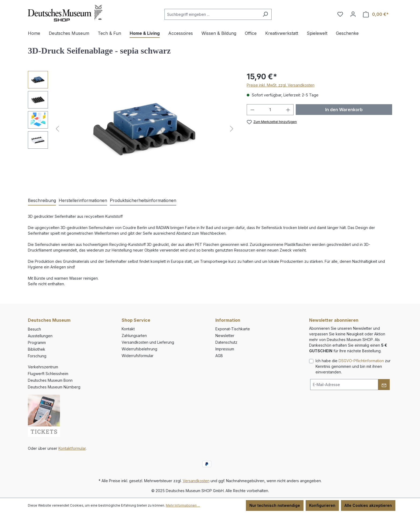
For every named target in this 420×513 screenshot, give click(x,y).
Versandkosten (196, 481)
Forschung (37, 356)
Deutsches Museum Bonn (50, 380)
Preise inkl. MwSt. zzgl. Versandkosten (281, 85)
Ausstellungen (40, 336)
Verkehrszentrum (43, 367)
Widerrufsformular (138, 356)
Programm (37, 342)
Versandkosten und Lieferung (148, 342)
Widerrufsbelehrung (139, 349)
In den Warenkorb (344, 110)
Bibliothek (37, 349)
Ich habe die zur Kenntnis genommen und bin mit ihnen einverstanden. (353, 366)
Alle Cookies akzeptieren (368, 505)
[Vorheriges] (57, 129)
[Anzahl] (270, 110)
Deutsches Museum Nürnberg (54, 387)
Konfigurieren (322, 505)
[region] (132, 129)
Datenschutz (226, 342)
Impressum (225, 349)
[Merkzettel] (340, 14)
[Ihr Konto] (353, 14)
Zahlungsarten (134, 336)
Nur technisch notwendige (275, 505)
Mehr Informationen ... (183, 505)
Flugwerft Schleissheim (48, 374)
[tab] (42, 201)
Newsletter (225, 336)
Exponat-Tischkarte (233, 329)
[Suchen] (265, 14)
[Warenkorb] (376, 14)
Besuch (34, 329)
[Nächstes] (232, 129)
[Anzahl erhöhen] (288, 110)
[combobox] (212, 14)
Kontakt (128, 329)
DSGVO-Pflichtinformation (361, 361)
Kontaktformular (72, 448)
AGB (219, 356)
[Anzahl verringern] (252, 110)
